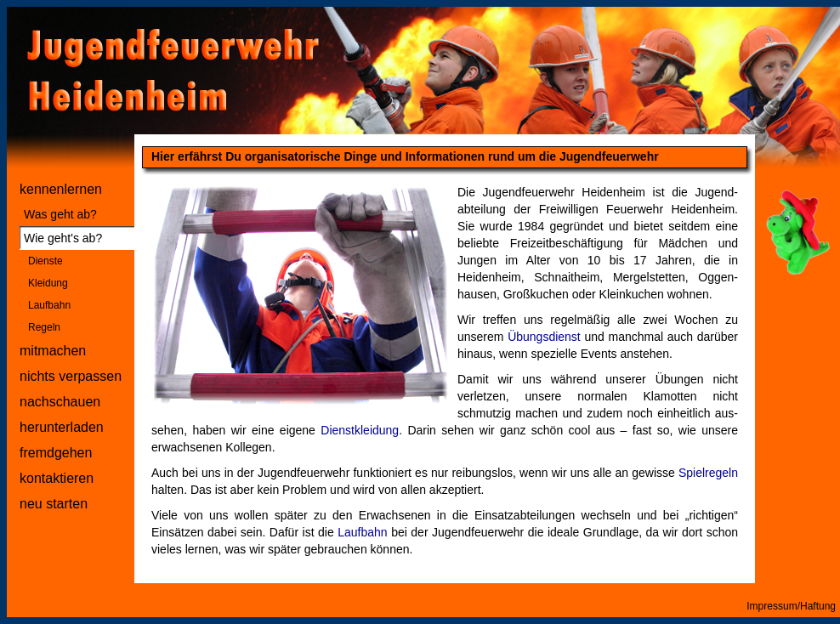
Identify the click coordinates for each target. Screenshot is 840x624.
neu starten (54, 504)
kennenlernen (61, 189)
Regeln (44, 327)
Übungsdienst (544, 337)
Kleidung (48, 283)
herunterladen (62, 427)
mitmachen (53, 351)
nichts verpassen (71, 376)
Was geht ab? (60, 214)
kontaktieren (57, 478)
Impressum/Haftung (791, 606)
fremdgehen (56, 453)
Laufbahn (49, 305)
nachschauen (60, 402)
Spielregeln (708, 473)
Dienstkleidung (360, 430)
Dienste (45, 261)
